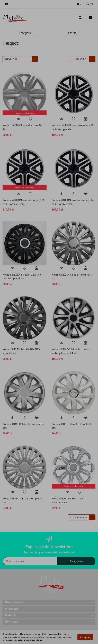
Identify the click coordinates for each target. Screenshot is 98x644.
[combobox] (20, 59)
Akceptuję (85, 637)
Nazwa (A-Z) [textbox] (11, 59)
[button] (90, 4)
